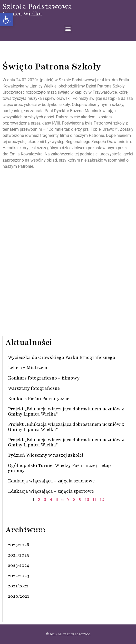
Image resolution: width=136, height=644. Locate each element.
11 (94, 499)
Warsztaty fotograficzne (34, 388)
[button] (7, 20)
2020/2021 (18, 596)
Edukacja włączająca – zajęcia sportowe (51, 491)
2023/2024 (18, 565)
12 (102, 499)
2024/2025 (18, 555)
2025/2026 (18, 545)
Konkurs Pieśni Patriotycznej (39, 399)
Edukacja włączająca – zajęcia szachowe (51, 481)
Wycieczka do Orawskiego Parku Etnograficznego (62, 357)
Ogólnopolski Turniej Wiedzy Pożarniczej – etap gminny (59, 468)
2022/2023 (18, 576)
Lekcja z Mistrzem (28, 368)
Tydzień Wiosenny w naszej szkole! (45, 455)
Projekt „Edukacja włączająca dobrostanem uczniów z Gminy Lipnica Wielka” (66, 411)
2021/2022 (18, 586)
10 (87, 499)
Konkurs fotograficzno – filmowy (44, 378)
